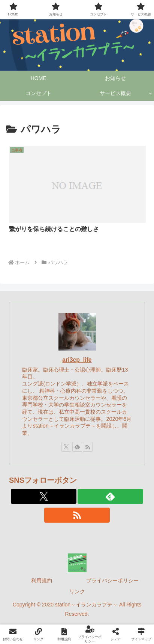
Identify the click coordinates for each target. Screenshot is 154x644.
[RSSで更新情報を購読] (88, 447)
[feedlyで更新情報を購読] (77, 447)
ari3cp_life (77, 360)
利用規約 (42, 581)
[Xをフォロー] (66, 447)
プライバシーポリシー (112, 581)
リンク (77, 591)
